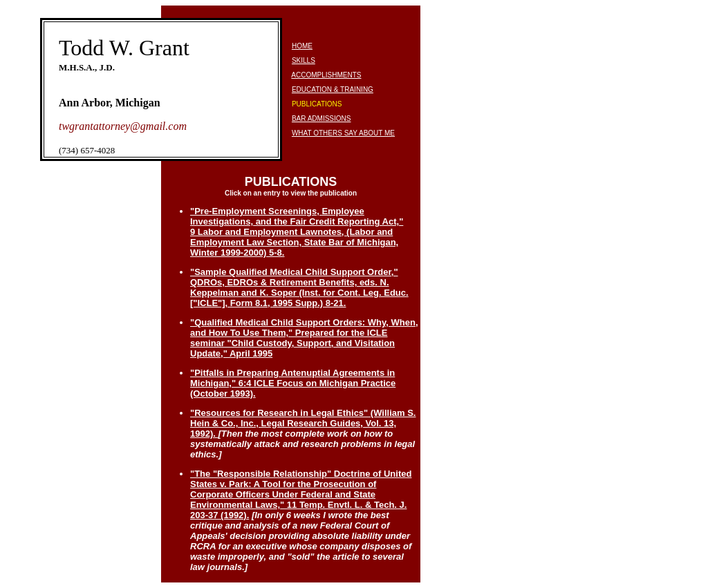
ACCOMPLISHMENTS (326, 75)
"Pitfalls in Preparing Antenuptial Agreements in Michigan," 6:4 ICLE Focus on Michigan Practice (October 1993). (293, 383)
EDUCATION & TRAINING (333, 89)
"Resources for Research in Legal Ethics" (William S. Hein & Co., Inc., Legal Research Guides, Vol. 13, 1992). (303, 423)
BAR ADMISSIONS (322, 118)
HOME (302, 46)
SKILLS (304, 60)
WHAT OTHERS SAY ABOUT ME (343, 133)
